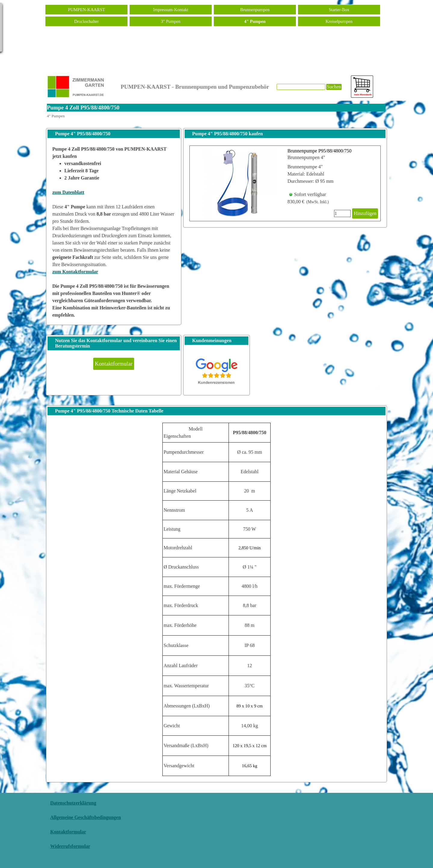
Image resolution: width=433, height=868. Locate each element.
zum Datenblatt (68, 192)
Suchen (334, 87)
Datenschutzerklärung (73, 803)
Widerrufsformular (70, 846)
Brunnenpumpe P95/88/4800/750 (319, 151)
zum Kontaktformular (75, 272)
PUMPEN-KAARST (86, 10)
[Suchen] (301, 87)
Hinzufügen (365, 213)
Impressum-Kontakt (171, 10)
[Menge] (342, 213)
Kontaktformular (68, 832)
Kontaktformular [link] (114, 364)
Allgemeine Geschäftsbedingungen (86, 817)
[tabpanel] (114, 232)
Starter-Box (339, 10)
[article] (285, 183)
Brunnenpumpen (255, 10)
